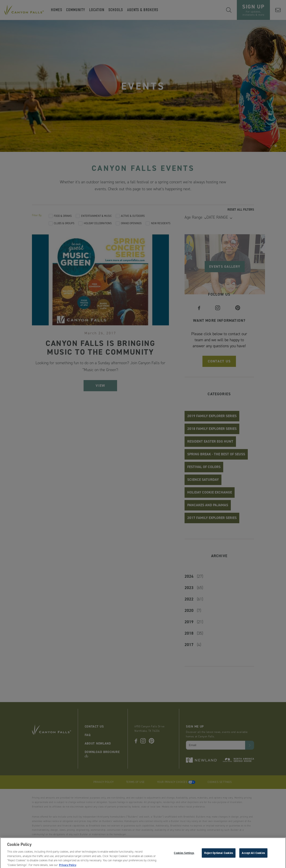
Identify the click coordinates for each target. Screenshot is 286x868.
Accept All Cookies (253, 855)
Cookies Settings (184, 855)
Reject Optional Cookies (219, 855)
